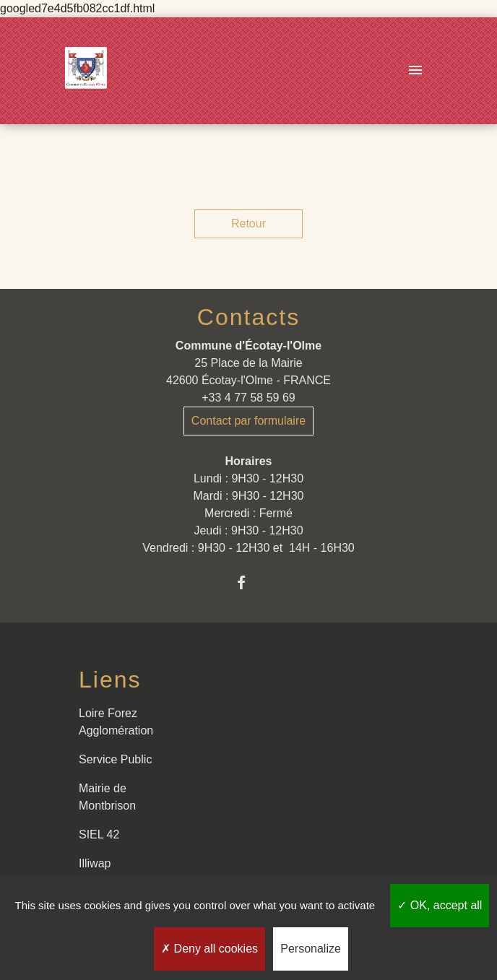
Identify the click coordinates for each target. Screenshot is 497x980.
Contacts (248, 317)
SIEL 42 (99, 834)
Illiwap (95, 863)
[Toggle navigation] (415, 71)
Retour (248, 224)
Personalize (311, 949)
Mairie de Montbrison (107, 797)
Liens (110, 680)
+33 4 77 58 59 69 (248, 398)
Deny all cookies (209, 949)
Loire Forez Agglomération (116, 722)
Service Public (115, 759)
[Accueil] (86, 71)
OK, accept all (440, 905)
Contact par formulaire (248, 421)
